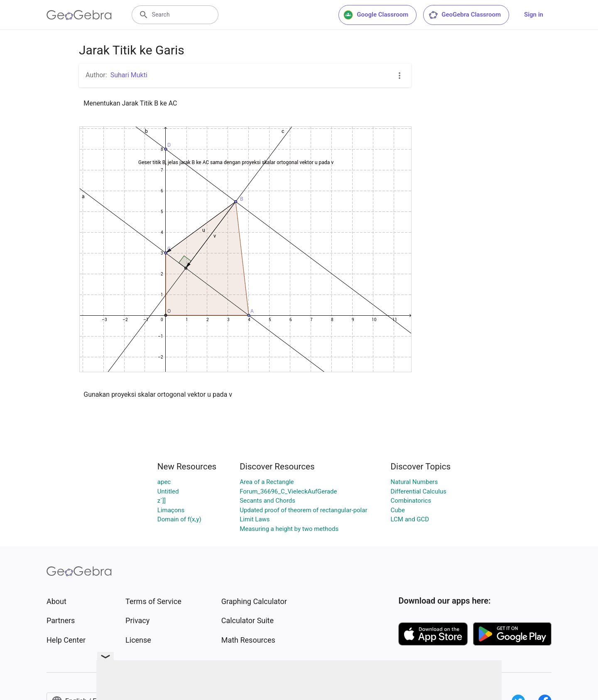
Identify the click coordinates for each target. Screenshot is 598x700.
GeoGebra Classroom (464, 15)
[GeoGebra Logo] (79, 15)
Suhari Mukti (129, 75)
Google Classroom (376, 15)
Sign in (534, 15)
